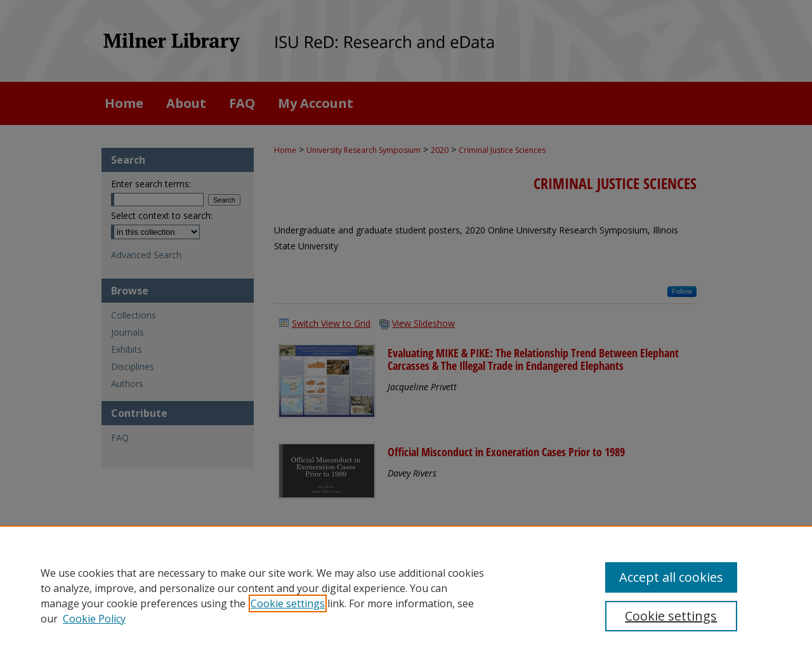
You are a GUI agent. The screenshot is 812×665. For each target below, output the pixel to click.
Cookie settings (288, 603)
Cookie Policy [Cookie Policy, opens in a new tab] (94, 619)
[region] (406, 595)
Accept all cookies (671, 577)
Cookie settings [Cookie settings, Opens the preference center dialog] (671, 616)
